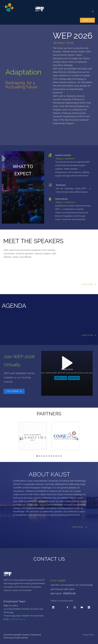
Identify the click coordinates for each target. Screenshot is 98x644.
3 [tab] (42, 456)
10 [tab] (59, 456)
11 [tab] (61, 456)
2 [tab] (39, 456)
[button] (92, 10)
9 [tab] (56, 456)
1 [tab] (37, 456)
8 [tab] (54, 456)
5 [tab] (47, 456)
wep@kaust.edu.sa (17, 619)
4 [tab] (44, 456)
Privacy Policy (89, 635)
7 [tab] (51, 456)
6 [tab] (49, 456)
